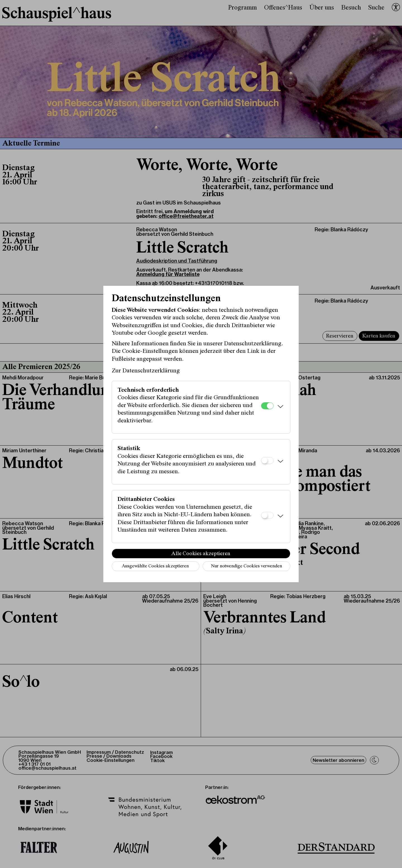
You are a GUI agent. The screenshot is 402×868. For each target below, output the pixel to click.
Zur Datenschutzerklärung (146, 371)
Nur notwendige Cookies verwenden (247, 566)
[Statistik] (267, 461)
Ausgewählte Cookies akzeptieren (155, 566)
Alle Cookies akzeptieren (201, 554)
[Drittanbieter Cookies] (267, 515)
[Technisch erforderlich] (267, 406)
